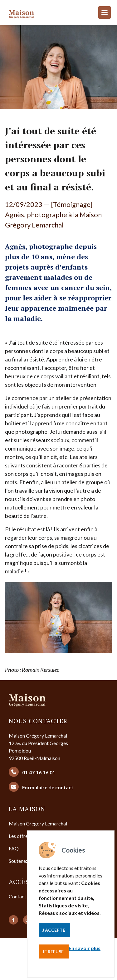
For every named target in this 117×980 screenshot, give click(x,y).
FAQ (14, 848)
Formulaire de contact (41, 787)
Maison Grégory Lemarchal (38, 823)
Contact (17, 896)
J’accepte (54, 930)
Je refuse (53, 951)
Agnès (15, 246)
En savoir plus (85, 948)
